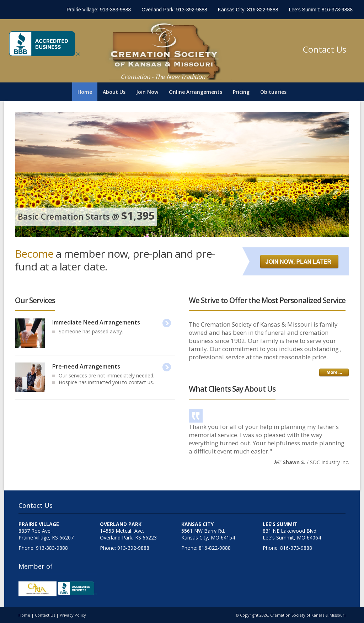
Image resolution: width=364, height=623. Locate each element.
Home (85, 92)
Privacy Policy (73, 615)
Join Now (147, 92)
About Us (114, 92)
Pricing (241, 92)
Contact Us (325, 49)
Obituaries (273, 92)
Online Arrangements (196, 92)
